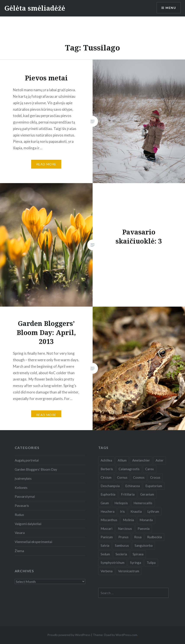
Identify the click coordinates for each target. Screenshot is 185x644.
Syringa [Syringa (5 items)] (136, 563)
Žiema (19, 551)
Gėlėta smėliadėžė (35, 8)
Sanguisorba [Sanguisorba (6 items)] (144, 545)
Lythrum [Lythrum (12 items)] (153, 511)
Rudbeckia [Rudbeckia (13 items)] (154, 537)
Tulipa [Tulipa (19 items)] (151, 563)
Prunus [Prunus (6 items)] (123, 537)
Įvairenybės (23, 478)
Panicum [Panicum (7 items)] (107, 537)
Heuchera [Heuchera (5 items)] (108, 511)
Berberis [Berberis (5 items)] (107, 469)
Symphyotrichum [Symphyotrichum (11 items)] (113, 563)
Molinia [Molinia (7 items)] (128, 520)
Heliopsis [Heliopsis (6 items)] (121, 503)
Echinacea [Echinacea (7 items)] (133, 486)
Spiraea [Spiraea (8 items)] (138, 554)
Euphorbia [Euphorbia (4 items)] (108, 494)
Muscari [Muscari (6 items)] (106, 529)
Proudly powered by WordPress (69, 635)
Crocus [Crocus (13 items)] (155, 477)
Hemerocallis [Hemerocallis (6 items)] (143, 503)
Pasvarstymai (25, 496)
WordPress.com (126, 635)
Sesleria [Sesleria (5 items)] (121, 554)
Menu (171, 8)
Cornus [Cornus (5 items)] (122, 477)
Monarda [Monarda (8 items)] (146, 520)
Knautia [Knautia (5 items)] (136, 511)
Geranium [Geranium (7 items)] (147, 494)
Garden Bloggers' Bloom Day (36, 469)
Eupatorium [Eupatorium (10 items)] (154, 486)
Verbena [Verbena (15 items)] (107, 571)
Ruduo (19, 515)
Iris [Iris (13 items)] (122, 511)
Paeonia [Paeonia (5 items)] (144, 529)
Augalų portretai (27, 460)
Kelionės (21, 488)
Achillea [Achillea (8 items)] (106, 460)
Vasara (20, 533)
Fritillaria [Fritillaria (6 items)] (128, 494)
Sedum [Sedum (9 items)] (105, 554)
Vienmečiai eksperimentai (34, 542)
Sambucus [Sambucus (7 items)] (122, 545)
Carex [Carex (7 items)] (150, 469)
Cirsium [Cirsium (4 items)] (106, 477)
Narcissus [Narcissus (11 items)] (125, 529)
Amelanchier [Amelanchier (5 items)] (141, 460)
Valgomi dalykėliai (28, 524)
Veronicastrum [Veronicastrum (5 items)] (129, 571)
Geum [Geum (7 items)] (105, 503)
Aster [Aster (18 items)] (160, 460)
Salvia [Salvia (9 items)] (105, 545)
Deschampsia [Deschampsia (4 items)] (110, 486)
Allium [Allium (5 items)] (122, 460)
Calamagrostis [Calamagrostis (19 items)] (129, 469)
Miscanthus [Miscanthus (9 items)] (109, 520)
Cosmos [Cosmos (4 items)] (139, 477)
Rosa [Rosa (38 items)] (138, 537)
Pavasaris (22, 506)
